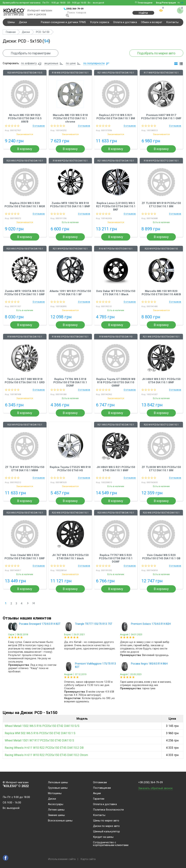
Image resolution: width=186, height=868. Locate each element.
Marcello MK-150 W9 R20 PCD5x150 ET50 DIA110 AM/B (161, 297)
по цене (71, 67)
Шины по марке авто (106, 821)
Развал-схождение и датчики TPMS (63, 24)
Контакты (172, 24)
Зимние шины (56, 815)
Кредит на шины (103, 837)
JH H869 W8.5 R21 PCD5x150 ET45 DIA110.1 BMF (116, 473)
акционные (51, 67)
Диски (23, 24)
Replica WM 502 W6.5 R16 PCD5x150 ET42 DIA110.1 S (40, 737)
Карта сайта (88, 859)
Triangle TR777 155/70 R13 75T (94, 628)
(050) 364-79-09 (75, 9)
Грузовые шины (58, 788)
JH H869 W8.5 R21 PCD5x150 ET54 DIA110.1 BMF (161, 385)
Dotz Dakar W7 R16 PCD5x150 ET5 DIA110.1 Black (116, 297)
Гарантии (99, 799)
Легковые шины (58, 783)
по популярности (94, 67)
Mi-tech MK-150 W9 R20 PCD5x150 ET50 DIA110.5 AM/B (25, 122)
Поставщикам (102, 788)
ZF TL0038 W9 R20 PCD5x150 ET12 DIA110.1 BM (161, 473)
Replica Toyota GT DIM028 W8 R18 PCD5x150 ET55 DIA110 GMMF (116, 386)
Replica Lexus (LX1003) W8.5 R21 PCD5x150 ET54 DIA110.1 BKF (116, 210)
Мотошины (55, 793)
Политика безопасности (108, 810)
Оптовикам (100, 783)
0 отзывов (39, 130)
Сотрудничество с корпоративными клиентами (111, 844)
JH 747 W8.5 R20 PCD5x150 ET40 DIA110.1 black (70, 561)
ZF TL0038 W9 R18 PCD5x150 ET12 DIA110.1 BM (161, 209)
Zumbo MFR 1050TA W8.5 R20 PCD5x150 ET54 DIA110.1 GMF (25, 297)
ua (182, 3)
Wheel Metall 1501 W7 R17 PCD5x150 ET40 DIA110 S (39, 744)
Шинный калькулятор (106, 832)
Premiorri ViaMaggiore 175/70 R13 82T (95, 669)
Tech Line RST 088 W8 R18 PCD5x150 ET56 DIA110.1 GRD (25, 385)
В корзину (25, 153)
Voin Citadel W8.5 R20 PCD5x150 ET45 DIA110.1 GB (161, 561)
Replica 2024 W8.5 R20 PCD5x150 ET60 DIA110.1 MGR (25, 209)
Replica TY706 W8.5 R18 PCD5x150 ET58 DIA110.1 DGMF (70, 386)
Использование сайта (62, 859)
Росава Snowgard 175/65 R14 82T (40, 628)
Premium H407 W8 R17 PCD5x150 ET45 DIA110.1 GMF (161, 121)
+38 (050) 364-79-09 (150, 782)
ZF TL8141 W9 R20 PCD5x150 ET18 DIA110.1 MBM (25, 473)
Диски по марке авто (106, 826)
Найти (143, 15)
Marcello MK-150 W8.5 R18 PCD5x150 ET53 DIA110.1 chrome (70, 122)
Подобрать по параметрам (34, 55)
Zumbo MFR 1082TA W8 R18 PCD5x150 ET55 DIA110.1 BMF (70, 209)
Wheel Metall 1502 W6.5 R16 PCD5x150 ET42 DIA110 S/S (42, 730)
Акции (97, 793)
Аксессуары (56, 804)
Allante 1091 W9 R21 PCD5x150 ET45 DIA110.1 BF (70, 297)
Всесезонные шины (60, 821)
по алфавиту (29, 67)
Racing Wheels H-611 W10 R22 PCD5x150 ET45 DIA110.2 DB (44, 752)
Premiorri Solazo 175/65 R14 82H (151, 628)
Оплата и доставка (125, 24)
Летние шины (56, 810)
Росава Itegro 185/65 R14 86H (149, 667)
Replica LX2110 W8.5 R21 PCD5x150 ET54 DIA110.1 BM (116, 121)
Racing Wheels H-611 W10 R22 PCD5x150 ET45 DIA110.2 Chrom (46, 759)
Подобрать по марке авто (153, 55)
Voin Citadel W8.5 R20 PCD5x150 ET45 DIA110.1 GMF (25, 561)
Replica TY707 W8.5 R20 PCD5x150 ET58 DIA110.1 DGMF (116, 562)
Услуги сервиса (100, 24)
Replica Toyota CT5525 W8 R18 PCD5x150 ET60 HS (70, 473)
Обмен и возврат (152, 24)
